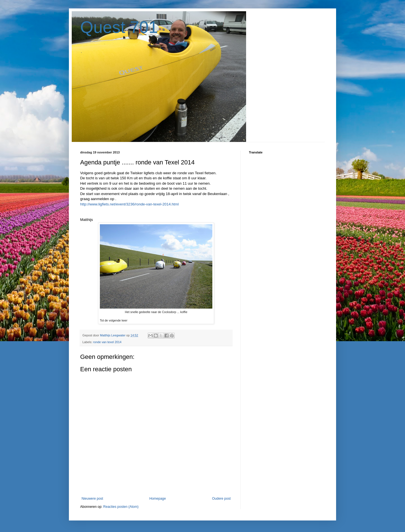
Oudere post (221, 499)
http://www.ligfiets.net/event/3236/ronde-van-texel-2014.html (129, 204)
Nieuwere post (92, 499)
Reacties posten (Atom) (121, 507)
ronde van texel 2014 (107, 342)
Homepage (158, 499)
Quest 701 (119, 27)
